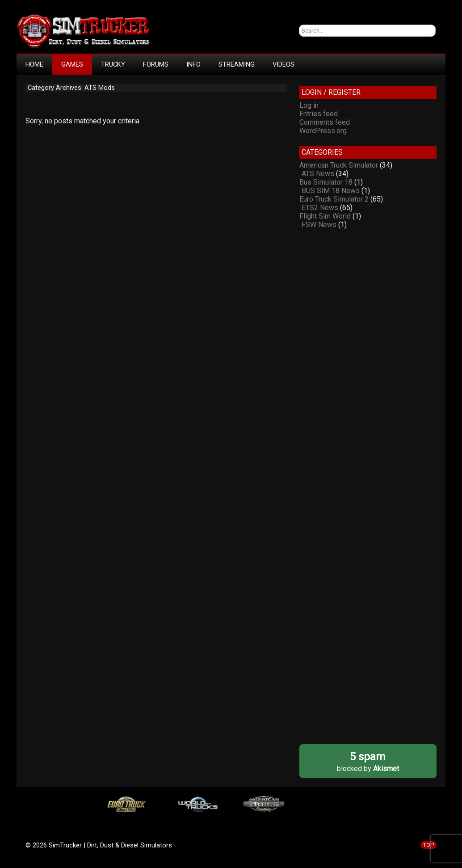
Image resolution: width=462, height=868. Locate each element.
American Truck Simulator (339, 165)
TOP (428, 845)
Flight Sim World (325, 216)
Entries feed (319, 114)
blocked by (368, 761)
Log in (309, 105)
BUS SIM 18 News (331, 191)
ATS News (318, 174)
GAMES (72, 64)
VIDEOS (283, 64)
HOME (34, 64)
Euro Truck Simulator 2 (334, 199)
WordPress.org (323, 131)
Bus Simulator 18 (326, 182)
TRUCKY (113, 64)
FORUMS (156, 64)
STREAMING (237, 64)
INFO (193, 64)
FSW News (319, 225)
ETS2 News (320, 208)
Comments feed (325, 122)
